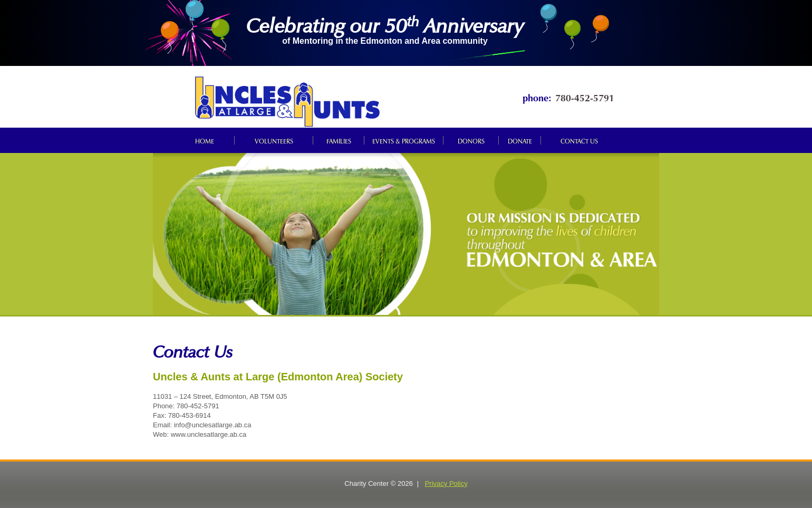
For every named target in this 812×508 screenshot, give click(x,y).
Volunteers (274, 140)
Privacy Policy (446, 483)
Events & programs (404, 140)
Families (339, 140)
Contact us (579, 140)
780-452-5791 (585, 97)
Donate (520, 140)
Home (205, 140)
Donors (471, 140)
